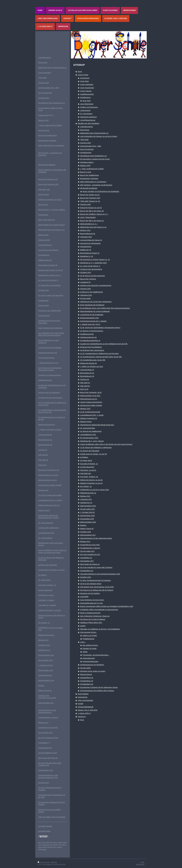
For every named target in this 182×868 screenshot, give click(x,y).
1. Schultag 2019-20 (87, 512)
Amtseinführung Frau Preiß (90, 545)
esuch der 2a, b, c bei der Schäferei (52, 210)
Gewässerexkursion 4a (88, 337)
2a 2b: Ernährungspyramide (90, 412)
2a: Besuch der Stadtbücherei (91, 431)
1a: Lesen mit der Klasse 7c (90, 266)
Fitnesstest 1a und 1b (46, 595)
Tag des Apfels (85, 298)
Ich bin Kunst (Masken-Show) (91, 584)
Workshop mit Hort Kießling (90, 593)
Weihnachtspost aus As (89, 399)
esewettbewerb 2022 (47, 533)
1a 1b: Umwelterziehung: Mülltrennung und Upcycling (99, 354)
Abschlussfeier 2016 (45, 770)
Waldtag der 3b (86, 250)
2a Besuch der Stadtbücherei (49, 528)
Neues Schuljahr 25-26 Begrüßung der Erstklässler (101, 191)
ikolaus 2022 (44, 490)
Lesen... (83, 642)
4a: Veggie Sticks (44, 580)
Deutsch (49, 826)
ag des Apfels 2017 (46, 733)
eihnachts (43, 475)
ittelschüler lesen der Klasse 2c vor (52, 230)
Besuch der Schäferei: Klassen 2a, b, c (94, 214)
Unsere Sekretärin (87, 85)
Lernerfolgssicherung (88, 120)
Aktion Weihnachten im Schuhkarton (93, 182)
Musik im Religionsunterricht (90, 613)
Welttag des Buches (45, 425)
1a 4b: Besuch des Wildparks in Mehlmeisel (96, 448)
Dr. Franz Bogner (86, 114)
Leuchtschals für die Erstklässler (92, 315)
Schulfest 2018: (44, 696)
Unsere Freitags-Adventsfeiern (91, 402)
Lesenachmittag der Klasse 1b (91, 240)
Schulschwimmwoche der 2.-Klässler (93, 321)
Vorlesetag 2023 (86, 295)
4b (39, 393)
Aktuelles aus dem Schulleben (89, 123)
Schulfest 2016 (85, 577)
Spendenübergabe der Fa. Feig (91, 603)
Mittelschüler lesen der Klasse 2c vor (93, 227)
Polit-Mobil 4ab (85, 473)
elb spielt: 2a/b (44, 190)
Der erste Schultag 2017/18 (90, 555)
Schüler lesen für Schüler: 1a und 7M (93, 454)
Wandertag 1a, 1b (87, 256)
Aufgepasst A (43, 115)
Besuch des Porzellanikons (50, 393)
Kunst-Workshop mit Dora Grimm (92, 600)
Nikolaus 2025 (85, 166)
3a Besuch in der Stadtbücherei (91, 292)
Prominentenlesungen (90, 661)
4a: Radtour (42, 575)
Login (142, 862)
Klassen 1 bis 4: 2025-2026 (88, 710)
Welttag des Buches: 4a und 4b (91, 480)
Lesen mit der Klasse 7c (50, 280)
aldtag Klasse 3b (46, 260)
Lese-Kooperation (45, 73)
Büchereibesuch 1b (87, 373)
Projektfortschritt (88, 639)
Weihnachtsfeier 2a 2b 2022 (90, 396)
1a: (40, 280)
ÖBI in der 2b (43, 205)
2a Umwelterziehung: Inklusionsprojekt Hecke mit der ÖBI (101, 357)
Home (80, 72)
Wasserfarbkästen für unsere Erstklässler (95, 311)
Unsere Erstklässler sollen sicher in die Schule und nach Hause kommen (106, 444)
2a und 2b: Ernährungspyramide (50, 495)
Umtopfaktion (43, 743)
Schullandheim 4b (87, 681)
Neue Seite (87, 101)
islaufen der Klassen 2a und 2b (50, 200)
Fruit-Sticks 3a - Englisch (47, 605)
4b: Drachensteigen (45, 538)
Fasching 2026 (85, 143)
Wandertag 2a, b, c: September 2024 (93, 263)
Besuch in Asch (86, 172)
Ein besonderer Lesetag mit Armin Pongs (95, 159)
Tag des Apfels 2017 (87, 551)
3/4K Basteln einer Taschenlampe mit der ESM (97, 587)
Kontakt (80, 704)
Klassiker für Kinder (90, 649)
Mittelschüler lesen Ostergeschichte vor (94, 133)
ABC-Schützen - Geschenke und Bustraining (96, 185)
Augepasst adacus (87, 162)
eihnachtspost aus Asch (48, 480)
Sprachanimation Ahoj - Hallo (91, 146)
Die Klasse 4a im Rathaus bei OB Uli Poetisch (97, 590)
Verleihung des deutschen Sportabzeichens (96, 285)
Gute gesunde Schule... (89, 632)
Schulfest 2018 (85, 532)
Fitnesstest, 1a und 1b (88, 470)
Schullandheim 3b (87, 684)
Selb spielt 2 (43, 455)
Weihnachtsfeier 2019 (88, 506)
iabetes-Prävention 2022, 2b (50, 505)
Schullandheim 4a (87, 571)
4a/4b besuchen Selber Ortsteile (50, 485)
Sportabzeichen (86, 153)
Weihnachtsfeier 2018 (88, 522)
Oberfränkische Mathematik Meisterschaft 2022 (97, 425)
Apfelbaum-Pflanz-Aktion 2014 (91, 623)
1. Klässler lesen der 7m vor (48, 363)
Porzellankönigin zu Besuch (90, 548)
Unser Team (84, 81)
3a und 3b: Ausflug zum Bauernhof (51, 295)
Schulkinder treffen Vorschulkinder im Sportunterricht (99, 610)
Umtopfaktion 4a (86, 558)
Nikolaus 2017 (85, 542)
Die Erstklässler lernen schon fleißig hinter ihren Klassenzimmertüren (105, 308)
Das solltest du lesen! (90, 645)
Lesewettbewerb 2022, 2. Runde (92, 415)
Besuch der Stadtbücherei (89, 175)
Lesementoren (85, 110)
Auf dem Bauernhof (87, 467)
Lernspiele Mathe (44, 831)
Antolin (85, 652)
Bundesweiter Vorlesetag (89, 179)
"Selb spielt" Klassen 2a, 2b (90, 201)
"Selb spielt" (84, 140)
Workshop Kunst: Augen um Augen (93, 671)
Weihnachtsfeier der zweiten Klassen (51, 225)
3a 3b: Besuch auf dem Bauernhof (92, 276)
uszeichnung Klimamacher (49, 250)
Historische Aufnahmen (88, 117)
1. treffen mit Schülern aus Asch (92, 367)
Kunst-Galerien (83, 694)
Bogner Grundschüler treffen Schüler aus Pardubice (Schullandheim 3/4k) (107, 606)
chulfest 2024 (44, 290)
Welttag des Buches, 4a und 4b (49, 610)
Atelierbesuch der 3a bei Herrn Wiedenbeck (96, 302)
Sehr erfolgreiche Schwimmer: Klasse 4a (95, 616)
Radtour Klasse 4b (87, 529)
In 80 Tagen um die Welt (47, 698)
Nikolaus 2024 (85, 230)
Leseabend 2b (85, 282)
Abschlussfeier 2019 (87, 516)
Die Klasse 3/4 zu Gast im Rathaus (93, 619)
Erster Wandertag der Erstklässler (92, 305)
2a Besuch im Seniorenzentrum (50, 375)
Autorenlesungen (89, 658)
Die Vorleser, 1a (86, 486)
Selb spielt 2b (85, 386)
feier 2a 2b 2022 (53, 475)
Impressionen (83, 697)
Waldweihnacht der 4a (88, 493)
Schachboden (43, 215)
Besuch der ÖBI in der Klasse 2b (92, 211)
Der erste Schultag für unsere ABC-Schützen (96, 567)
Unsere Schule (83, 75)
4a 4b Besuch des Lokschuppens (92, 350)
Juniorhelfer (84, 597)
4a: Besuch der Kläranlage (90, 451)
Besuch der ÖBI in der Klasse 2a (92, 221)
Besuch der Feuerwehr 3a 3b (49, 470)
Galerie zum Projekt (90, 636)
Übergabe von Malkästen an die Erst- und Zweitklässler (100, 629)
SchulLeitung (85, 78)
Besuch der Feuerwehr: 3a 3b (91, 392)
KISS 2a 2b (84, 389)
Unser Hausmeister (87, 88)
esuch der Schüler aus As (48, 179)
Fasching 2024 (85, 289)
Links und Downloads (85, 700)
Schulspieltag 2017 (87, 561)
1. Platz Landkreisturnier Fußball (92, 169)
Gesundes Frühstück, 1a (89, 464)
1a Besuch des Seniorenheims (91, 269)
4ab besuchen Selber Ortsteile (91, 405)
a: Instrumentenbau (46, 523)
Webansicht (140, 864)
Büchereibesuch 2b (87, 376)
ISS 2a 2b (43, 465)
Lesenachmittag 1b (87, 370)
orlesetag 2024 (45, 240)
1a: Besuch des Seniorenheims (49, 285)
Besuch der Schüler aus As (90, 195)
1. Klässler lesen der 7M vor (90, 324)
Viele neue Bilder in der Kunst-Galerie (52, 817)
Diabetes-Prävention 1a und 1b (91, 483)
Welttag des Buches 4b (88, 363)
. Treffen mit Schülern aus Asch (50, 430)
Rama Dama (85, 130)
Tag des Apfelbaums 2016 (48, 753)
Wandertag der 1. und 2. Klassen (92, 441)
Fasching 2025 (85, 204)
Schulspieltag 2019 (87, 519)
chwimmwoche (49, 358)
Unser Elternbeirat (87, 104)
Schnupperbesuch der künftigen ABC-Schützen (97, 691)
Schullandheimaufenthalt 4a (90, 341)
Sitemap (54, 862)
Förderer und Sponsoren (89, 107)
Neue (82, 720)
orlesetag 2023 (45, 316)
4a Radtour (84, 457)
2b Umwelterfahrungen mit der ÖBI (93, 360)
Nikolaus (83, 525)
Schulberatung (85, 97)
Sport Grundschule (87, 149)
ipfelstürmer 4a (45, 650)
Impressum (82, 717)
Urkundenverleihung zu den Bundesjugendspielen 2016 (100, 574)
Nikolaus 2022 (85, 409)
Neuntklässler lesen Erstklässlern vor (93, 156)
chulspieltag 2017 (46, 748)
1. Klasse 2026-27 (84, 713)
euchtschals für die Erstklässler (50, 348)
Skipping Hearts (86, 422)
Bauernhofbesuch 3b (88, 234)
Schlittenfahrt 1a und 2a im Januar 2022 (94, 490)
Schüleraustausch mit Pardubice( (92, 665)
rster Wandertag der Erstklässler (51, 328)
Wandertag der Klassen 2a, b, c (50, 275)
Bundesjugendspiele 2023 (89, 318)
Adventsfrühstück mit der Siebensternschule (96, 538)
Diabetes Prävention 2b (89, 418)
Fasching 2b (84, 379)
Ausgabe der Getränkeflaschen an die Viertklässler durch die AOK (104, 344)
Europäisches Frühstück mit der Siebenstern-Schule (99, 687)
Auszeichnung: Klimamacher (90, 243)
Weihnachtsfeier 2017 (88, 535)
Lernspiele (42, 826)
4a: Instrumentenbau (88, 428)
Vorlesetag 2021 (86, 499)
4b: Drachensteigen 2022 (89, 438)
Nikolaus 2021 (85, 496)
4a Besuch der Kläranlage (48, 565)
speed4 (83, 626)
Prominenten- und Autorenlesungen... (96, 655)
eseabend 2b (44, 301)
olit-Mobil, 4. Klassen (47, 600)
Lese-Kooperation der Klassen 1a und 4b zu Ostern (99, 136)
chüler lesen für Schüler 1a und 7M (52, 570)
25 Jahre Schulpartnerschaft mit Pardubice (95, 580)
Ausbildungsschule (87, 94)
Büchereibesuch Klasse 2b (90, 253)
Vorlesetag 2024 (86, 237)
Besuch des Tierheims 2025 (90, 198)
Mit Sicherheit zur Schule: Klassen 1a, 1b (95, 260)
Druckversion (44, 862)
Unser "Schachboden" (88, 217)
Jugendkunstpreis (86, 127)
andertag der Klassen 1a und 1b (51, 270)
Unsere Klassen (86, 91)
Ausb (40, 380)
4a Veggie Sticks (86, 461)
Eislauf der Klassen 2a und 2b (91, 208)
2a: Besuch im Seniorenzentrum (92, 331)
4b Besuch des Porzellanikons (91, 347)
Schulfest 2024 (85, 273)
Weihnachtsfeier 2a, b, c (89, 224)
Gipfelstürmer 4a (86, 503)
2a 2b (40, 358)
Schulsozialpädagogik (85, 707)
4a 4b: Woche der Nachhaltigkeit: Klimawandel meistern (100, 328)
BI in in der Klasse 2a (47, 220)
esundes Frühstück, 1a (48, 585)
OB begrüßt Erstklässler (89, 188)
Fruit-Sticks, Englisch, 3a (89, 477)
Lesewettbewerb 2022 (88, 435)
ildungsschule (47, 380)
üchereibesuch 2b (46, 445)
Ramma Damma (86, 674)
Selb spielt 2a (85, 383)
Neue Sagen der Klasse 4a (90, 564)
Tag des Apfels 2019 (87, 509)
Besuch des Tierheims (88, 279)
